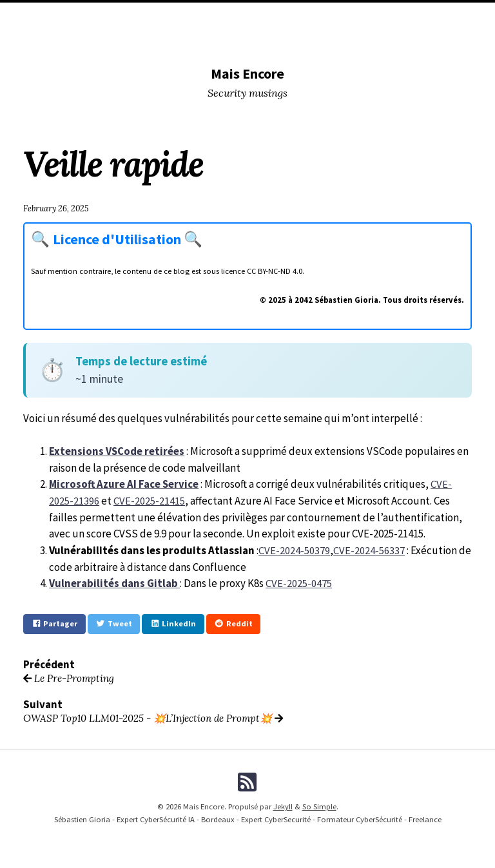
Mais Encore (247, 73)
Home (47, 16)
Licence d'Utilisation (124, 239)
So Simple (319, 806)
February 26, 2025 (57, 208)
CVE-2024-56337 (369, 548)
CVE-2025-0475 (298, 581)
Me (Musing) (392, 16)
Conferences (253, 16)
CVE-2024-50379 (294, 548)
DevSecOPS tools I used (171, 16)
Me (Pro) (443, 16)
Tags (348, 16)
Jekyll (283, 806)
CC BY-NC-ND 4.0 (275, 271)
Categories (92, 16)
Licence (239, 38)
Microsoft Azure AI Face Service (125, 483)
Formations (189, 38)
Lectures (308, 16)
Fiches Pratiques (297, 38)
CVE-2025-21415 (149, 499)
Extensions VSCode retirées (117, 450)
